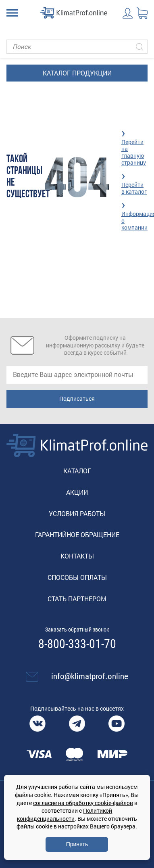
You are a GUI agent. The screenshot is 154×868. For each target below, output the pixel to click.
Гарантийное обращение (77, 534)
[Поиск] (77, 47)
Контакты (77, 556)
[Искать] (139, 47)
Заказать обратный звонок (77, 630)
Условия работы (77, 513)
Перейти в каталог (134, 188)
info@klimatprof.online (90, 676)
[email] (77, 375)
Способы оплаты (77, 577)
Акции (77, 492)
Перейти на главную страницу (134, 152)
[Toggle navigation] (12, 13)
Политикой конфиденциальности (65, 815)
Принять (77, 844)
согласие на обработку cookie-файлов (83, 803)
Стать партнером (77, 599)
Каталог (77, 471)
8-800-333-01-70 (77, 644)
